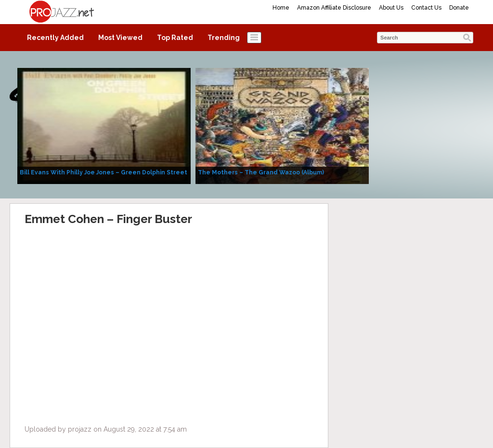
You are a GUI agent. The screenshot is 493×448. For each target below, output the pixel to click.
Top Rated (175, 38)
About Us (391, 8)
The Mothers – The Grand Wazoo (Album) (261, 172)
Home (281, 8)
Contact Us (426, 8)
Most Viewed (120, 38)
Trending (224, 38)
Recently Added (55, 38)
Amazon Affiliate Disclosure (334, 8)
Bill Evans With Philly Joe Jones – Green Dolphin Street (104, 172)
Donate (459, 8)
